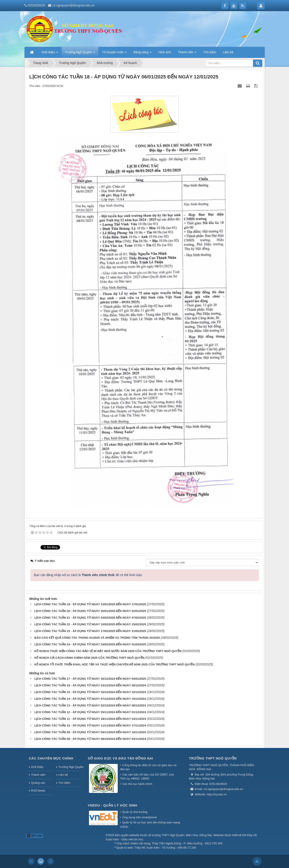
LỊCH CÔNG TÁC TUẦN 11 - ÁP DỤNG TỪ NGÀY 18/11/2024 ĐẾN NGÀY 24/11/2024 (90, 719)
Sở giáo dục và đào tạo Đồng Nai (121, 758)
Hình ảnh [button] (165, 52)
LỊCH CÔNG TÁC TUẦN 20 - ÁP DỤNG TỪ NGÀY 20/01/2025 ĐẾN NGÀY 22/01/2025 (90, 611)
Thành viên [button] (187, 53)
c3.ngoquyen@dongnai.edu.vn (73, 5)
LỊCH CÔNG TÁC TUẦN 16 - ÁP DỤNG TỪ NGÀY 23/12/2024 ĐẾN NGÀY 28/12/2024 (90, 685)
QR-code (34, 836)
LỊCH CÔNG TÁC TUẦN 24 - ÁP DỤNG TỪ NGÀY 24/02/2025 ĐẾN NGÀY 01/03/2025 (90, 644)
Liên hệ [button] (228, 52)
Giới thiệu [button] (50, 53)
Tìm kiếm (64, 783)
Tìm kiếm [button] (210, 52)
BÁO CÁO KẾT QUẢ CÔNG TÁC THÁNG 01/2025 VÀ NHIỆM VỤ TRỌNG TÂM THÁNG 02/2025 (97, 638)
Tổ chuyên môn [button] (114, 53)
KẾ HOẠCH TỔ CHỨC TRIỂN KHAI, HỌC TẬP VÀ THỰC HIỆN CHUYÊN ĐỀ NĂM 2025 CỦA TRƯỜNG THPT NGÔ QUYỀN (114, 664)
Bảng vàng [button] (142, 53)
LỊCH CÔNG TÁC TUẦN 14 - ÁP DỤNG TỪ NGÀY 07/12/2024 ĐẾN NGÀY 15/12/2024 (90, 699)
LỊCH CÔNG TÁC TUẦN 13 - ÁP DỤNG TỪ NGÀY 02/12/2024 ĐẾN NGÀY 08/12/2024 (90, 705)
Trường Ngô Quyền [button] (80, 53)
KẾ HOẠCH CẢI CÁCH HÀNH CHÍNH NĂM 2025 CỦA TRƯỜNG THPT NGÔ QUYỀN (89, 658)
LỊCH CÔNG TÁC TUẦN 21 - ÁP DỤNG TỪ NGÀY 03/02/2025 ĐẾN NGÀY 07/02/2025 (90, 618)
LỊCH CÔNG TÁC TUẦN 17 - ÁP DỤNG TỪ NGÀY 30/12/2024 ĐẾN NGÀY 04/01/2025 (90, 679)
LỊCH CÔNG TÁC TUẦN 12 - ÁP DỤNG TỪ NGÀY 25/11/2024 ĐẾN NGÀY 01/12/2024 (90, 712)
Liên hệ (63, 775)
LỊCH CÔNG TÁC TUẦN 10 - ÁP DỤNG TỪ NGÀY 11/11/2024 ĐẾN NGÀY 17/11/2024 (90, 725)
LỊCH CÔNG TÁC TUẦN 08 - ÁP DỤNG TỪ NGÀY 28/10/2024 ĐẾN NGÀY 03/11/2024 (90, 739)
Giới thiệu (37, 767)
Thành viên (38, 775)
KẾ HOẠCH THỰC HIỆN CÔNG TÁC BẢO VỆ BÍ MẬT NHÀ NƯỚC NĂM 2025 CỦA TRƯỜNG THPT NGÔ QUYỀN (108, 651)
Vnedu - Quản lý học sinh (113, 805)
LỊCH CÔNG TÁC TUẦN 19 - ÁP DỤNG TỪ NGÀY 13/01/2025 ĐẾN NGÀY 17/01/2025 (90, 604)
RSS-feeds (38, 791)
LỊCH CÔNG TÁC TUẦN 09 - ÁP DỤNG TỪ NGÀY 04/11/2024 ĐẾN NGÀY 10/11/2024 (90, 732)
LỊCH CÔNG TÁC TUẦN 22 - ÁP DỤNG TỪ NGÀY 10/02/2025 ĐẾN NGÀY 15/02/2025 (90, 624)
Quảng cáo (38, 783)
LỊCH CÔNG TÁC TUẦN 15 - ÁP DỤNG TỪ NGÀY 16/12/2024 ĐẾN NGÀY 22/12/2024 (90, 692)
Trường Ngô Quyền (69, 767)
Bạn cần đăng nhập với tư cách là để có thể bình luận (88, 575)
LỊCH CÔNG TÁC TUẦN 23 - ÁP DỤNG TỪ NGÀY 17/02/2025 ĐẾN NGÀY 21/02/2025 (90, 631)
